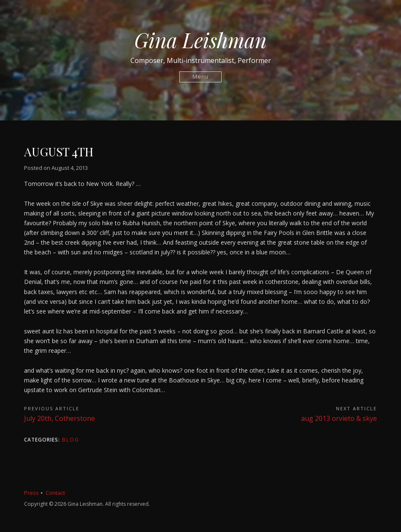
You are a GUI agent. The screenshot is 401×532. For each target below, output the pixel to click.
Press (31, 493)
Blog (71, 440)
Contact (55, 493)
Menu (201, 77)
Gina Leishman (200, 40)
